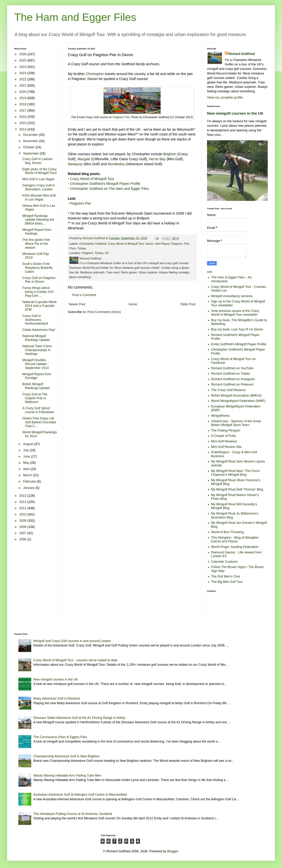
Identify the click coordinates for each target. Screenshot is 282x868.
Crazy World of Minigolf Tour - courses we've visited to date (75, 660)
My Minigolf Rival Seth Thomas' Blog (237, 489)
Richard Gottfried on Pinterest (232, 384)
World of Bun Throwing (227, 532)
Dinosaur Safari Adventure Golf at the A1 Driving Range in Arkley (79, 718)
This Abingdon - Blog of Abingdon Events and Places (235, 540)
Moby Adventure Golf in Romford (57, 698)
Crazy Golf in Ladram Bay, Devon (37, 161)
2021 (23, 86)
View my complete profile (225, 97)
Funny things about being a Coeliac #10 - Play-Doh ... (39, 292)
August (28, 444)
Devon (150, 244)
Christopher (95, 74)
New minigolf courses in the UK (235, 113)
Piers (73, 248)
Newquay (75, 164)
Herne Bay (157, 159)
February (30, 481)
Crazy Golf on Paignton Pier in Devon (39, 280)
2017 (23, 111)
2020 (23, 92)
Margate (84, 159)
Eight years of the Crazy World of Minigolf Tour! (40, 171)
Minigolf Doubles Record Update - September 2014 (36, 364)
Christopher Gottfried (93, 244)
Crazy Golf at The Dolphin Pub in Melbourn (35, 398)
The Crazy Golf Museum (229, 390)
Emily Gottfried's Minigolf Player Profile (239, 344)
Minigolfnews (220, 416)
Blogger (173, 851)
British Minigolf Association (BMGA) (236, 396)
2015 (23, 123)
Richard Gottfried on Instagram (233, 379)
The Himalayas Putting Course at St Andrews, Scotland (73, 814)
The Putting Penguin (226, 430)
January (29, 488)
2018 (23, 104)
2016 (23, 117)
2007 (23, 533)
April (27, 469)
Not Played (163, 244)
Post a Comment (84, 295)
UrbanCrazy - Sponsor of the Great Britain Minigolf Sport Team (236, 423)
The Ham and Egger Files (75, 17)
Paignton (177, 244)
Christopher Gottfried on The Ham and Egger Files (109, 189)
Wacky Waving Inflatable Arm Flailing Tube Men (67, 775)
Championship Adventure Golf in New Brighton (66, 756)
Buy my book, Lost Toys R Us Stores (237, 329)
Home (133, 304)
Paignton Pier (121, 117)
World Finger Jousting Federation (235, 547)
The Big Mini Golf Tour (227, 582)
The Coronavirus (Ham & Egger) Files (60, 737)
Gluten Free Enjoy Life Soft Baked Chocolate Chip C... (39, 422)
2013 (23, 496)
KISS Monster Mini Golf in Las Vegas (39, 197)
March (28, 475)
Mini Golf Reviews (224, 441)
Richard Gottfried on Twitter (231, 374)
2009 (23, 521)
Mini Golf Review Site (226, 447)
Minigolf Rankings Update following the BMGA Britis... (38, 220)
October (29, 147)
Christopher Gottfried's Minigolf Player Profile (105, 184)
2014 (23, 129)
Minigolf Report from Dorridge (37, 376)
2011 (23, 508)
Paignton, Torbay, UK (95, 253)
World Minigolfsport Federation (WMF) (238, 401)
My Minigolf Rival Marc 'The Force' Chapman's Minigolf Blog (236, 473)
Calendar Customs (224, 562)
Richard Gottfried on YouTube (232, 368)
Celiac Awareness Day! (39, 330)
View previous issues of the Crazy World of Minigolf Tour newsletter (235, 313)
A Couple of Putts (224, 436)
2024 (23, 67)
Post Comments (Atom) (104, 312)
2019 (23, 98)
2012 (23, 502)
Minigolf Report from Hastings (37, 232)
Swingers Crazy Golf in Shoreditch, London (39, 187)
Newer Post (77, 304)
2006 (23, 539)
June (27, 456)
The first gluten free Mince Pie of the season (36, 244)
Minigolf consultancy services (232, 296)
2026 (23, 54)
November (31, 141)
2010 (23, 514)
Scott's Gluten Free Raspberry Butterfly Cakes (37, 268)
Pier (187, 244)
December (31, 135)
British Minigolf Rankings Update (36, 386)
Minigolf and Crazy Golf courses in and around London (72, 641)
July (26, 450)
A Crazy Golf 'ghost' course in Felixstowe (38, 410)
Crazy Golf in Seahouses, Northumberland (35, 320)
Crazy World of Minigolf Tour (92, 179)
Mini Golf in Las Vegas (38, 179)
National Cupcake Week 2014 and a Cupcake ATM (40, 306)
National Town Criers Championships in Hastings (37, 350)
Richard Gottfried (242, 54)
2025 (23, 60)
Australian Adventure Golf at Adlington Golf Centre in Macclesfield (80, 795)
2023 (23, 73)
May (27, 463)
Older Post (188, 304)
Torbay (82, 248)
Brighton (170, 154)
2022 (23, 79)
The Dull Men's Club (226, 576)
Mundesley (116, 164)
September (31, 153)
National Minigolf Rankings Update (36, 338)
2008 (23, 527)
